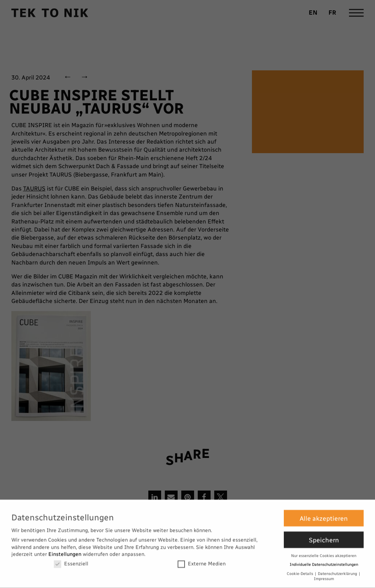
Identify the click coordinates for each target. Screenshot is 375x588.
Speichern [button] (324, 535)
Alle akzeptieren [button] (324, 513)
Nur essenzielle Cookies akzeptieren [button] (324, 551)
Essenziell (71, 559)
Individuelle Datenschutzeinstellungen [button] (324, 560)
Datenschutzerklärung (338, 569)
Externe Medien (202, 559)
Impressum (324, 574)
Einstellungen (65, 550)
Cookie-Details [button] (300, 569)
